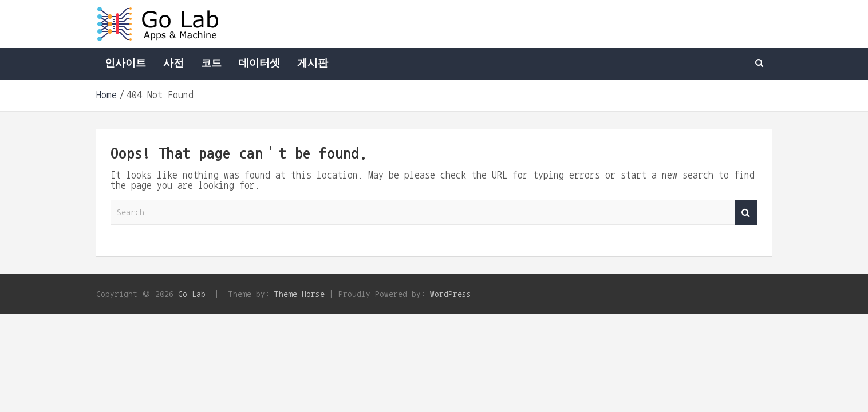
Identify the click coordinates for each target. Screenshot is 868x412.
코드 (211, 64)
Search (746, 213)
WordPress (451, 294)
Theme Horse (299, 294)
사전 (173, 64)
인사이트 (125, 64)
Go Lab (192, 294)
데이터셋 (259, 64)
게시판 (313, 64)
